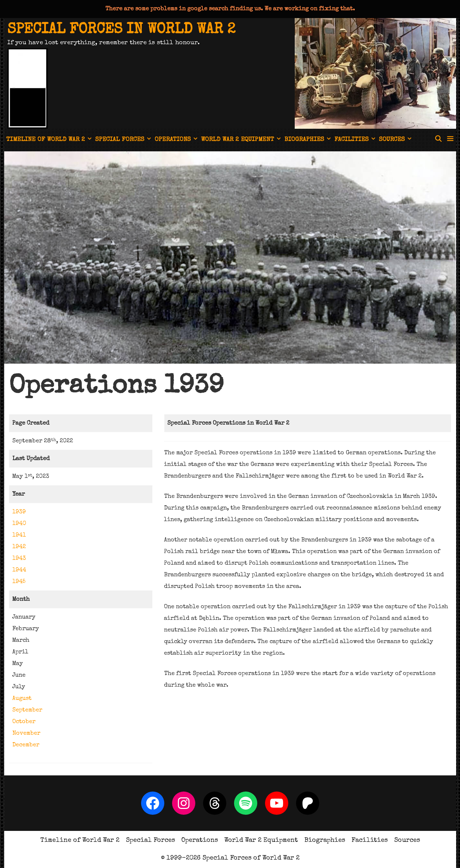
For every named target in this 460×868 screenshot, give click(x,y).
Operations (177, 140)
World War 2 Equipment (242, 140)
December (26, 745)
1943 (19, 559)
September (27, 710)
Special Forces (124, 140)
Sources (396, 140)
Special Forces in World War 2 (121, 30)
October (24, 722)
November (26, 733)
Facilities (356, 140)
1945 (19, 582)
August (22, 699)
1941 (19, 535)
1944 (19, 570)
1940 (19, 524)
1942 (19, 547)
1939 (19, 512)
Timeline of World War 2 (50, 140)
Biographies (308, 140)
